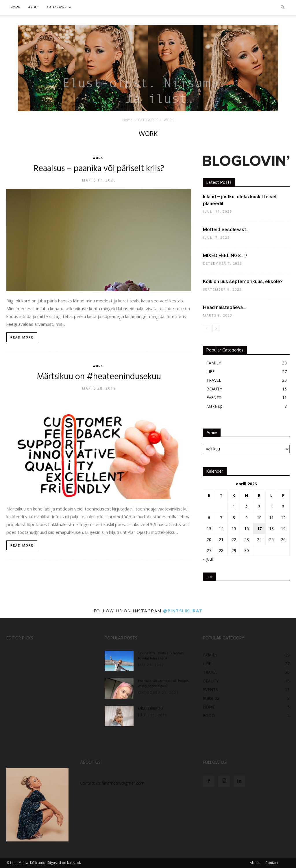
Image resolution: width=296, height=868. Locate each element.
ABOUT (33, 8)
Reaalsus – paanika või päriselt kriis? (99, 169)
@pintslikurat (183, 611)
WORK (97, 158)
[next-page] (216, 329)
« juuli (208, 559)
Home (15, 8)
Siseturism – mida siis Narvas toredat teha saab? (161, 656)
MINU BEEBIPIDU (151, 709)
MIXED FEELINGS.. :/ (225, 255)
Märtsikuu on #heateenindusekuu (99, 377)
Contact (272, 863)
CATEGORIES (59, 8)
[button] (283, 8)
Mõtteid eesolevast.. (226, 229)
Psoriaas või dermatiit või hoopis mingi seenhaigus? (163, 684)
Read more (22, 337)
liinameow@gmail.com (123, 783)
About (255, 863)
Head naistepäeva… (225, 307)
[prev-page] (207, 329)
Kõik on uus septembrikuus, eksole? (243, 281)
